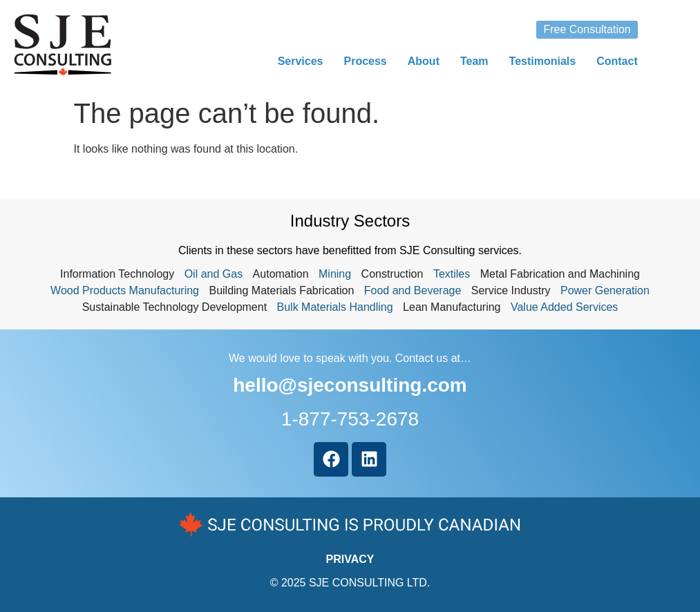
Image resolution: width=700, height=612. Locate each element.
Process (365, 61)
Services (301, 61)
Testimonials (543, 61)
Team (474, 61)
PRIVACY (350, 559)
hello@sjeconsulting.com (350, 385)
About (424, 61)
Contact (617, 61)
